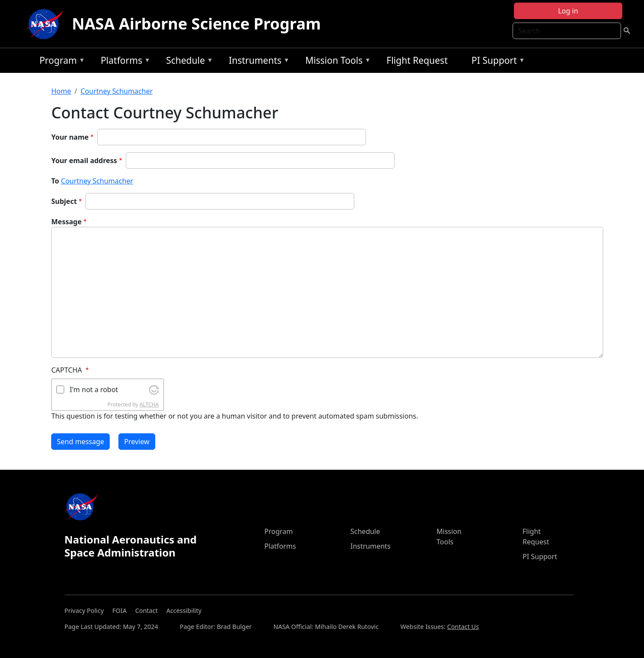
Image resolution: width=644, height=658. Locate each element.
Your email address (84, 160)
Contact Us (463, 627)
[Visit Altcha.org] (154, 389)
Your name (70, 137)
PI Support (496, 62)
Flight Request (417, 60)
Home (61, 91)
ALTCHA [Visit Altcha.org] (149, 404)
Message (66, 222)
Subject (64, 201)
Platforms (123, 62)
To (55, 181)
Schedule (187, 62)
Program (60, 62)
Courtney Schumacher (117, 91)
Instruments (257, 62)
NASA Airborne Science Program (196, 24)
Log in (568, 11)
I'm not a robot (94, 390)
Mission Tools (336, 62)
